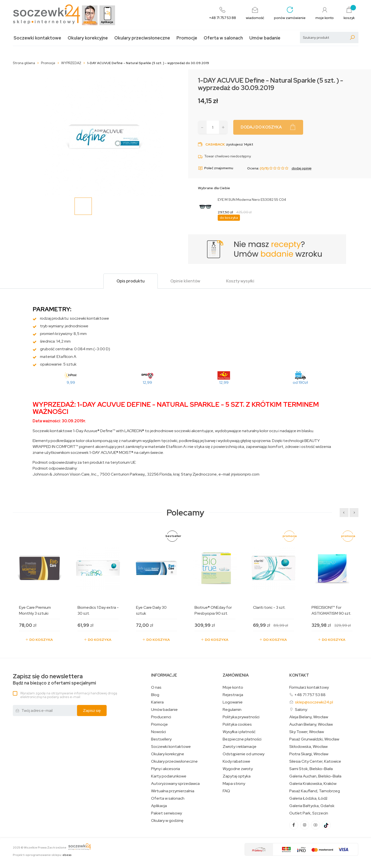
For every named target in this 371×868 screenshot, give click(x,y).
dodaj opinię (302, 168)
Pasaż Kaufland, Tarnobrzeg (315, 791)
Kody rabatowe (236, 761)
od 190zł (300, 382)
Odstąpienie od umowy (244, 754)
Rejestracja (233, 695)
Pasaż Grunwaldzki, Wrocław (314, 739)
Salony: (301, 710)
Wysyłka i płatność (239, 732)
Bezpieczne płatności (242, 739)
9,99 (71, 382)
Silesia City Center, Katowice (315, 761)
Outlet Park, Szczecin (309, 813)
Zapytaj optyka (237, 776)
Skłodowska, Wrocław (308, 747)
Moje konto (233, 687)
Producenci (161, 717)
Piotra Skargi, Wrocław (309, 754)
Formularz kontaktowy (309, 687)
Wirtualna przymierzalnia (173, 791)
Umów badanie (265, 38)
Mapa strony (234, 784)
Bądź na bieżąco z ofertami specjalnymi (54, 679)
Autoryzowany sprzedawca (175, 784)
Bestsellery (161, 739)
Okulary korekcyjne (88, 38)
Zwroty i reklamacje (240, 747)
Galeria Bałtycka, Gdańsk (312, 806)
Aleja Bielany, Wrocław (309, 717)
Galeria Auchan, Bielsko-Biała (315, 776)
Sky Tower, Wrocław (307, 732)
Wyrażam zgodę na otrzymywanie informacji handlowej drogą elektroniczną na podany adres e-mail (69, 695)
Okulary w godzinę (167, 821)
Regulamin (232, 710)
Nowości (158, 732)
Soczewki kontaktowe (37, 38)
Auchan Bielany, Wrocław (311, 724)
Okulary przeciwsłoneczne (142, 38)
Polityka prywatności (241, 717)
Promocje (187, 38)
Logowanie (233, 702)
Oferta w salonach (223, 38)
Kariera (157, 702)
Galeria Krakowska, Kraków (313, 784)
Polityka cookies (237, 724)
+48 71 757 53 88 (310, 695)
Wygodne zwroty (238, 769)
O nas (156, 687)
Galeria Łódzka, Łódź (308, 798)
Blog (155, 695)
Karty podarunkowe (169, 776)
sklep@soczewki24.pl (314, 702)
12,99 (147, 382)
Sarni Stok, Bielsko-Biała (311, 769)
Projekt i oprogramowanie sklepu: (42, 855)
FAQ (226, 791)
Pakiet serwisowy (166, 813)
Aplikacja (159, 806)
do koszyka (229, 218)
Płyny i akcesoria (166, 769)
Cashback (215, 144)
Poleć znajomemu (215, 168)
